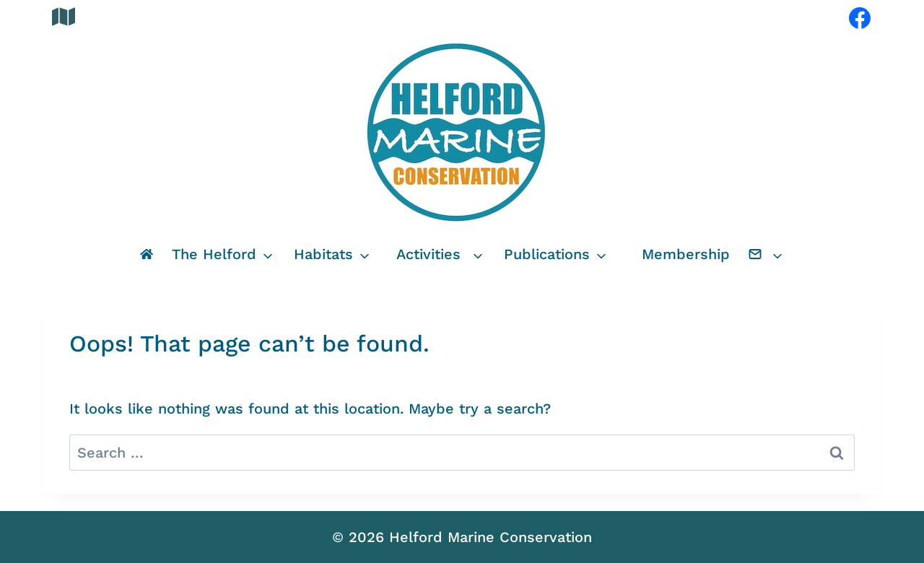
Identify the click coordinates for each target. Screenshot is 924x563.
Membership (686, 254)
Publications (547, 254)
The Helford (214, 254)
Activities (428, 254)
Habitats (323, 254)
